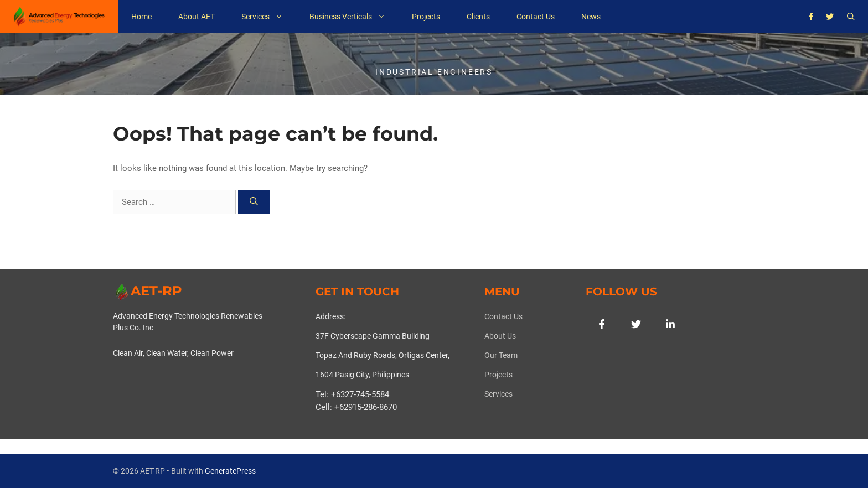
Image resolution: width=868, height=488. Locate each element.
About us (500, 336)
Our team (501, 355)
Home (141, 17)
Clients (478, 17)
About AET (197, 17)
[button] (851, 17)
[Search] (254, 202)
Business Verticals (354, 17)
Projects (426, 17)
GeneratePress (230, 471)
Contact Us (536, 17)
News (591, 17)
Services (269, 17)
